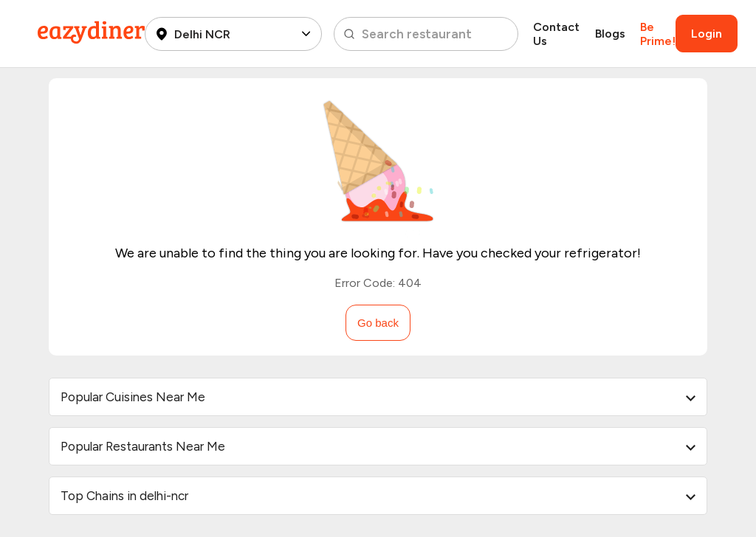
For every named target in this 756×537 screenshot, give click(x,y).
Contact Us (556, 34)
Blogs (610, 34)
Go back (378, 323)
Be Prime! (658, 34)
